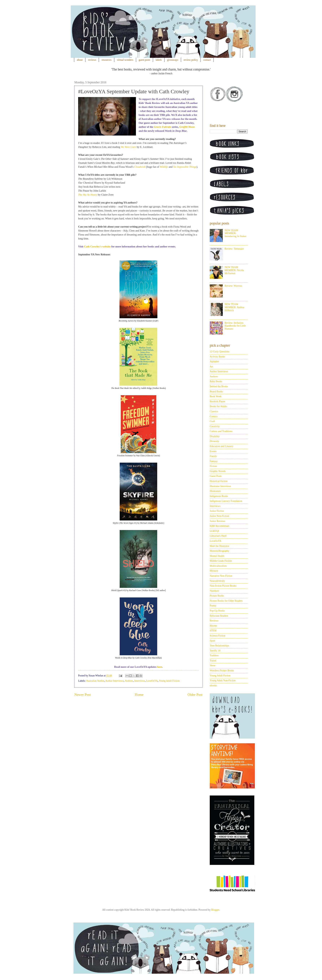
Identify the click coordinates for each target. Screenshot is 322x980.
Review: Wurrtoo (233, 286)
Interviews (140, 681)
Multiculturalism (218, 566)
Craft (212, 421)
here (159, 667)
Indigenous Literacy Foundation (226, 501)
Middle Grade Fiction (221, 561)
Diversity (214, 441)
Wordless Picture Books (222, 671)
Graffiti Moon (187, 127)
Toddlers (214, 656)
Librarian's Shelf (218, 536)
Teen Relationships (219, 646)
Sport (212, 641)
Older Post (195, 695)
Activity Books (217, 357)
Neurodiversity (217, 581)
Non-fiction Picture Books (223, 586)
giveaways (173, 60)
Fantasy (214, 461)
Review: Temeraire (234, 249)
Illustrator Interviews (220, 486)
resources (107, 60)
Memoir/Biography (219, 551)
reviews (92, 60)
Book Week (216, 396)
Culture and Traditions (221, 431)
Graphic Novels (218, 471)
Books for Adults (218, 406)
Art (211, 367)
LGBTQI (214, 531)
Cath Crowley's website (97, 246)
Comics (214, 416)
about (80, 60)
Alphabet (214, 362)
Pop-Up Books (217, 611)
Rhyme (213, 626)
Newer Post (83, 695)
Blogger (215, 910)
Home (139, 695)
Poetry (213, 606)
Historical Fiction (219, 481)
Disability (215, 436)
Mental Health (217, 556)
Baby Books (216, 381)
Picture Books (217, 596)
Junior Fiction (217, 511)
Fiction (213, 466)
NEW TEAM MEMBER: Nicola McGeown (234, 270)
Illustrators (215, 491)
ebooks (213, 686)
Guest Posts (216, 476)
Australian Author (95, 681)
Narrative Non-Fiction (221, 576)
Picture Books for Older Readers (226, 601)
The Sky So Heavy (88, 195)
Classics (214, 411)
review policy (191, 60)
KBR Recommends (220, 526)
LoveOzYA (152, 681)
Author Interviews (114, 681)
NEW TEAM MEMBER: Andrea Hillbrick (235, 307)
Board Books (216, 392)
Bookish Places (217, 401)
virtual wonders (125, 60)
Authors (129, 681)
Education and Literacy (222, 446)
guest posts (144, 60)
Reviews (214, 621)
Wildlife (164, 167)
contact (207, 60)
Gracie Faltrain (163, 127)
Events (213, 451)
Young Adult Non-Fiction (223, 680)
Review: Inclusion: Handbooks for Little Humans (235, 326)
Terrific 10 (215, 651)
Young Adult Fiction (169, 681)
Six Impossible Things (185, 167)
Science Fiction (218, 636)
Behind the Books (219, 386)
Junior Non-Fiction (219, 516)
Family (213, 456)
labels (159, 60)
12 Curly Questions (220, 352)
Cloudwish (140, 167)
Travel (213, 661)
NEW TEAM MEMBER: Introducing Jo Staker (236, 233)
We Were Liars (128, 147)
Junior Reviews (218, 521)
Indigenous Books (219, 496)
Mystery (214, 571)
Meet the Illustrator (219, 546)
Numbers (214, 591)
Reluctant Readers (219, 616)
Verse (213, 665)
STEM (213, 631)
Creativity (215, 426)
